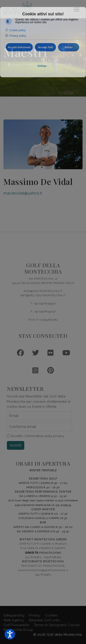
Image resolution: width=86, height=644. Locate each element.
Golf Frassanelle (16, 625)
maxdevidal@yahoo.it (23, 193)
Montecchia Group (18, 630)
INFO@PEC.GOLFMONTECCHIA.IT (43, 295)
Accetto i (36, 436)
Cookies (51, 615)
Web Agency (14, 620)
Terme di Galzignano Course (57, 625)
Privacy (35, 615)
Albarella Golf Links (44, 620)
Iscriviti (16, 445)
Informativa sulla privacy (45, 436)
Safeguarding (14, 615)
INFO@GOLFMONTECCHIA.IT (43, 291)
